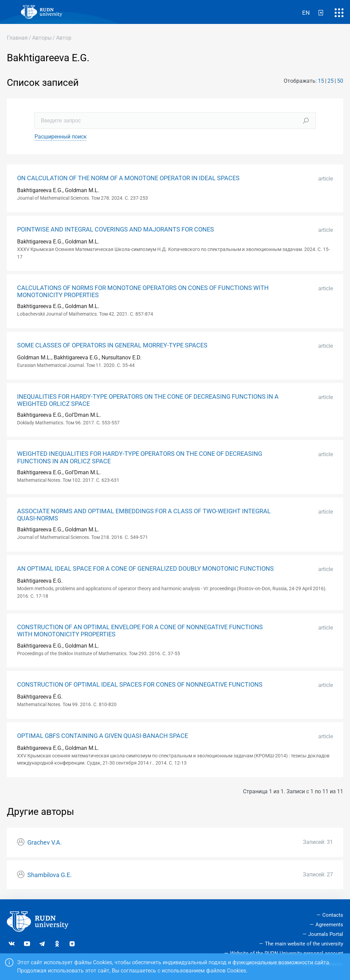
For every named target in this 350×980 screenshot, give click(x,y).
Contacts (333, 915)
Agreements (329, 925)
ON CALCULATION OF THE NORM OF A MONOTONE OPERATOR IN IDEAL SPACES (128, 178)
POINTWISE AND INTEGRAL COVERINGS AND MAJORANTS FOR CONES (116, 229)
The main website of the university (304, 944)
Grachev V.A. (45, 843)
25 (331, 81)
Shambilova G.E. (50, 875)
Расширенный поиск (61, 137)
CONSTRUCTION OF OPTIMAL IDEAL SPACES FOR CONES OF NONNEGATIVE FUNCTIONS (140, 685)
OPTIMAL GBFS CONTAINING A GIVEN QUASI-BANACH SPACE (103, 736)
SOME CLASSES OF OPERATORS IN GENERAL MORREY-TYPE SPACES (112, 345)
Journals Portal (326, 934)
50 (340, 81)
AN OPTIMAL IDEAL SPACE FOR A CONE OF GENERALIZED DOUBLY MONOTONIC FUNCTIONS (145, 569)
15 (321, 81)
